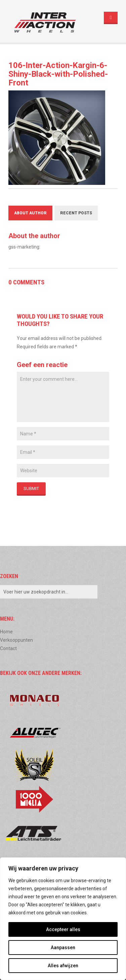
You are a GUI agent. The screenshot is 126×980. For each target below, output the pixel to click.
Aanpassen (63, 948)
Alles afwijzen (63, 966)
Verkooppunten (16, 640)
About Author (30, 213)
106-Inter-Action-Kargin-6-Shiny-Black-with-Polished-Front (58, 74)
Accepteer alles (63, 929)
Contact (8, 648)
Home (6, 632)
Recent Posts (76, 213)
